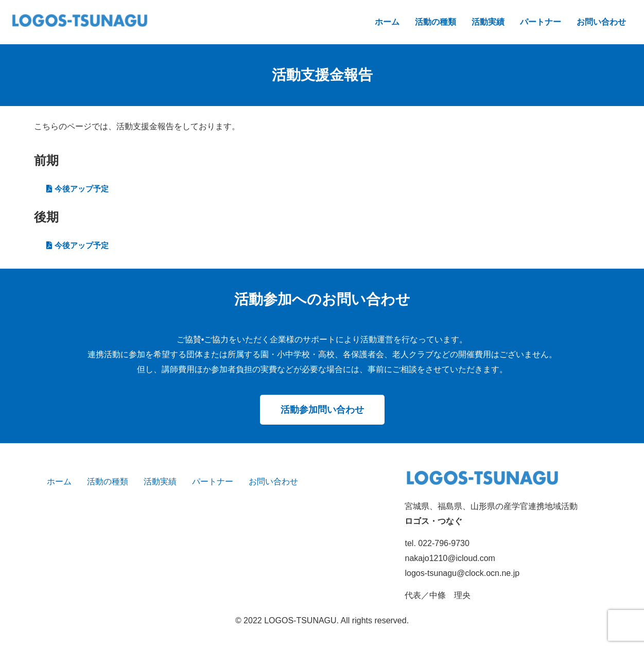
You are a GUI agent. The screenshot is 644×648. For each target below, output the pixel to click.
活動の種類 (436, 22)
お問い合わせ (601, 22)
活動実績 (488, 22)
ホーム (387, 22)
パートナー (541, 22)
